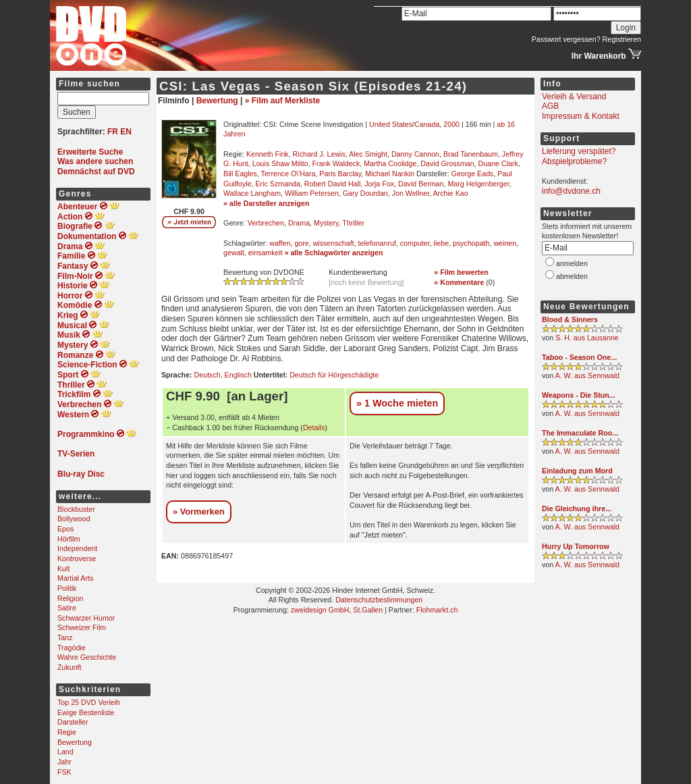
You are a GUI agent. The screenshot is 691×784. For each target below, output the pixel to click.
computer (415, 243)
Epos (65, 529)
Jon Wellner (411, 193)
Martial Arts (75, 578)
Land (65, 752)
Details (314, 427)
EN (126, 132)
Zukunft (70, 667)
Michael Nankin (390, 174)
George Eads (473, 174)
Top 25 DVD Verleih (89, 702)
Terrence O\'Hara (288, 174)
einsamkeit (266, 253)
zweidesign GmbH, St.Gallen (337, 610)
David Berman (421, 184)
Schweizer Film (82, 627)
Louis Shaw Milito (280, 163)
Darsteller (73, 722)
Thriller (353, 223)
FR (113, 132)
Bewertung (75, 742)
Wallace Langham (252, 193)
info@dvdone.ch (571, 191)
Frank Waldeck (336, 163)
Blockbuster (76, 509)
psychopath (471, 243)
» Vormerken (199, 512)
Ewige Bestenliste (86, 712)
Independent (77, 548)
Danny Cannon (415, 154)
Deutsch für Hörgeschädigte (334, 375)
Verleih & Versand (574, 97)
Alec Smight (368, 154)
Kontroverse (77, 558)
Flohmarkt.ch (437, 610)
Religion (71, 598)
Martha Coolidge (390, 163)
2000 (451, 124)
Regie (67, 732)
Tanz (65, 637)
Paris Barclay (340, 174)
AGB (550, 106)
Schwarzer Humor (86, 618)
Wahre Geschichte (87, 657)
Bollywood (74, 519)
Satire (67, 608)
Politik (67, 588)
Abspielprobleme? (574, 161)
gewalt (234, 253)
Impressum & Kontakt (581, 116)
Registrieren (622, 39)
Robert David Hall (333, 184)
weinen (505, 243)
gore (301, 243)
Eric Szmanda (278, 184)
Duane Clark (498, 163)
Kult (63, 569)
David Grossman (447, 163)
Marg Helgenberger (478, 184)
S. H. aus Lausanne (587, 338)
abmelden (572, 276)
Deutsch (208, 375)
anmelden (572, 263)
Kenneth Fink (268, 154)
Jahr (64, 762)
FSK (64, 772)
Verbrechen (266, 223)
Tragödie (72, 648)
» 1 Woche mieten (397, 403)
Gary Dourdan (365, 193)
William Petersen (312, 193)
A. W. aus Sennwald (587, 375)
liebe (442, 243)
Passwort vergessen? (566, 39)
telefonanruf (377, 243)
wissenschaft (334, 243)
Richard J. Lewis (319, 154)
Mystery (326, 223)
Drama (299, 223)
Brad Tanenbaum (471, 154)
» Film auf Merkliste (282, 101)
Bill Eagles (240, 174)
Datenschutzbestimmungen (379, 600)
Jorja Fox (379, 184)
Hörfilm (69, 539)
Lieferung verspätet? (579, 151)
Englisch (238, 375)
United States (391, 124)
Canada (427, 124)
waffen (280, 243)
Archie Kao (451, 193)
